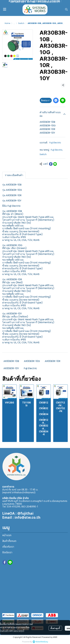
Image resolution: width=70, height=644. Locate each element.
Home (7, 23)
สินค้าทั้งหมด (9, 541)
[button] (66, 9)
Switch (21, 23)
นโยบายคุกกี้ (19, 631)
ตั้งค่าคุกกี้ (55, 628)
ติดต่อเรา (46, 100)
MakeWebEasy (42, 642)
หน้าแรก (7, 535)
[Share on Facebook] (51, 164)
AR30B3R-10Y (11, 368)
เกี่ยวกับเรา (8, 547)
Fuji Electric (55, 143)
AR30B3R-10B (11, 361)
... (14, 23)
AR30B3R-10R (53, 361)
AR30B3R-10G (32, 361)
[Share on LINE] (55, 164)
